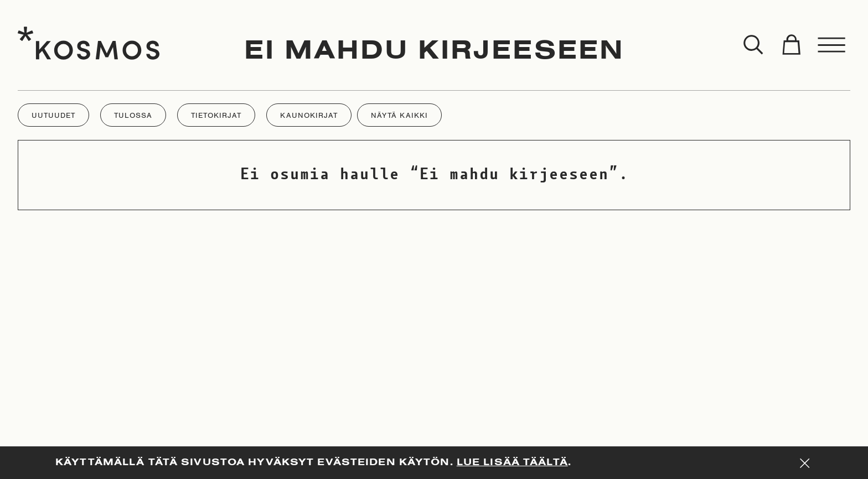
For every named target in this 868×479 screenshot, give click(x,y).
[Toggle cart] (791, 45)
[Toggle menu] (832, 45)
